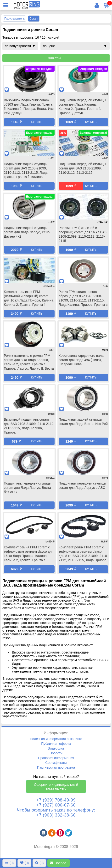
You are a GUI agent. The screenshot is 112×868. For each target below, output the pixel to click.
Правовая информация (56, 758)
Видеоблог (56, 748)
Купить (37, 122)
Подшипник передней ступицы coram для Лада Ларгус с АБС (82, 485)
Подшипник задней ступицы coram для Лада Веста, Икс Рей (83, 422)
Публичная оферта (56, 744)
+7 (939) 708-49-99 (56, 800)
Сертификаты (56, 763)
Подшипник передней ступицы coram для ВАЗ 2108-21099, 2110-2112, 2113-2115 (82, 168)
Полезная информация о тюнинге (56, 739)
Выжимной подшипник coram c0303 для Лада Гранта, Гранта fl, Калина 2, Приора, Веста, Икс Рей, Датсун (29, 107)
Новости (56, 753)
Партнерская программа (56, 767)
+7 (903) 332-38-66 (56, 815)
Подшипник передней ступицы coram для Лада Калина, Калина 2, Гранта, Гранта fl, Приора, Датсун (82, 107)
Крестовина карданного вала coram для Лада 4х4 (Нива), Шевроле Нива (81, 360)
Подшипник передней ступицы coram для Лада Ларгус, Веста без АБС (28, 488)
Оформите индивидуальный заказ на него (56, 786)
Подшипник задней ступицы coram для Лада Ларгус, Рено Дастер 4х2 (27, 232)
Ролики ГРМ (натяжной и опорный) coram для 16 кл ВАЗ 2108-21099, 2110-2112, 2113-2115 (83, 234)
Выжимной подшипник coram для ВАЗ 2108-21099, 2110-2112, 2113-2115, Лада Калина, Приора (29, 426)
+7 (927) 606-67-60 (56, 805)
